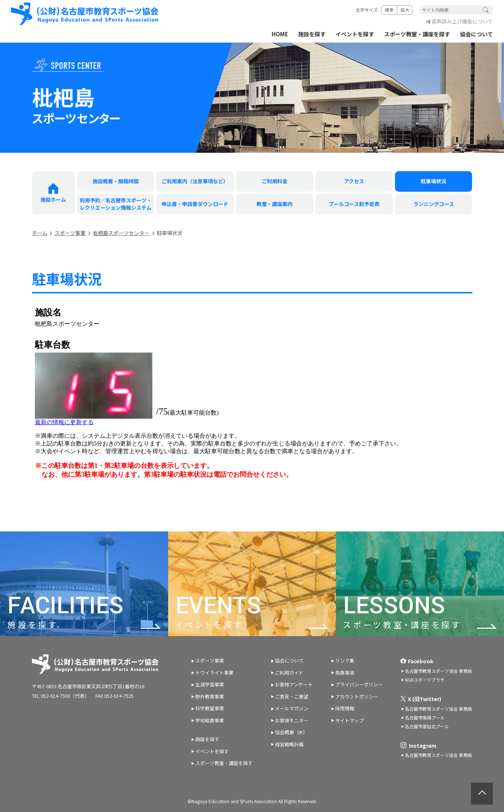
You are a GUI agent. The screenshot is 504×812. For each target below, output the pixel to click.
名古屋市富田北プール (427, 726)
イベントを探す (355, 34)
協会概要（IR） (291, 732)
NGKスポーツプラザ (425, 680)
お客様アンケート (294, 684)
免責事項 (345, 673)
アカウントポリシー (357, 696)
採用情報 (345, 708)
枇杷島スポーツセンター (121, 233)
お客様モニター (292, 720)
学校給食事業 (210, 720)
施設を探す (312, 34)
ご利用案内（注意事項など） (195, 181)
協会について (476, 34)
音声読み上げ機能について (462, 21)
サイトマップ (349, 720)
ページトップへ (482, 794)
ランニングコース (434, 204)
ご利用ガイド (289, 673)
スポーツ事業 (70, 233)
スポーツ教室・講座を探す (417, 34)
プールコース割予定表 (354, 204)
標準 (389, 10)
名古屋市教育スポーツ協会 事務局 (438, 671)
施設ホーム (53, 199)
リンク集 (345, 661)
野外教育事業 (210, 696)
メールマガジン (292, 708)
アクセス (354, 181)
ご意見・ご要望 (292, 696)
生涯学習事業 (210, 684)
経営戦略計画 (289, 744)
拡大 (405, 10)
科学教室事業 (210, 708)
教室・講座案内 (275, 204)
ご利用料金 (275, 181)
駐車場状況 (434, 181)
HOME (280, 34)
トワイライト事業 (214, 673)
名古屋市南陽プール (425, 717)
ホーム (40, 233)
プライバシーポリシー (359, 684)
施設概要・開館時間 (116, 181)
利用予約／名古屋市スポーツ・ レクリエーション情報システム (116, 204)
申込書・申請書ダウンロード (195, 204)
